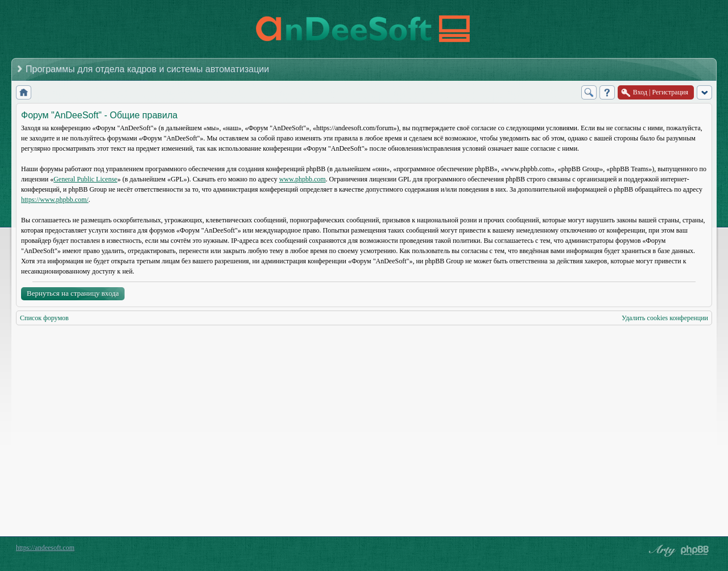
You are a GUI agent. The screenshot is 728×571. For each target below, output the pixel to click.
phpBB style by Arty (661, 551)
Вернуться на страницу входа (73, 293)
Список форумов (44, 318)
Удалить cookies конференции (665, 318)
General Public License (85, 179)
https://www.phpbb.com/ (55, 200)
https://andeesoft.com (45, 548)
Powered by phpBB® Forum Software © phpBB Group (695, 551)
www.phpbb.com (303, 179)
